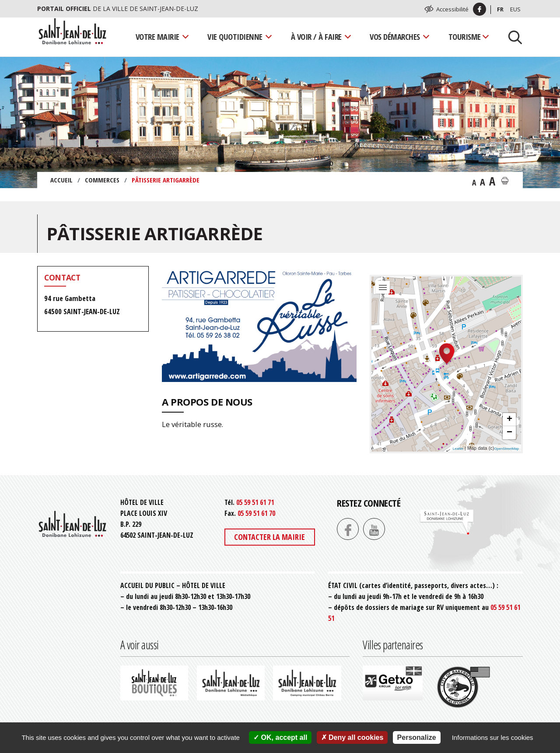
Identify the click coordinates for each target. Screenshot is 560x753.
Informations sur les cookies (493, 737)
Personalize (417, 737)
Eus (515, 9)
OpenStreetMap (507, 449)
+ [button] (509, 420)
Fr (500, 9)
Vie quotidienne (235, 37)
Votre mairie (157, 37)
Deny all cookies (352, 737)
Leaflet (458, 449)
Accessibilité (452, 9)
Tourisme (465, 37)
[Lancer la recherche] (512, 37)
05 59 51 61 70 (256, 513)
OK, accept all (280, 737)
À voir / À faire (316, 37)
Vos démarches (395, 37)
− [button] (509, 433)
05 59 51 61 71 (255, 502)
